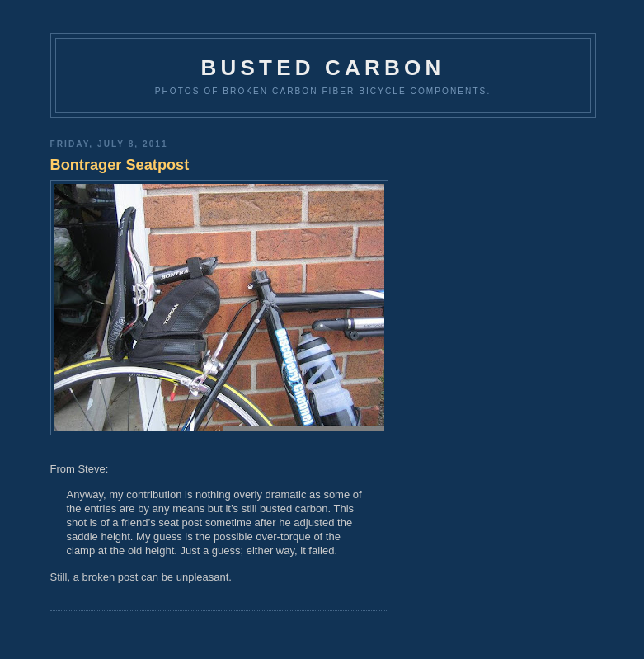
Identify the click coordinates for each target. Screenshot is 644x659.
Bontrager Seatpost (120, 165)
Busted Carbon (323, 68)
